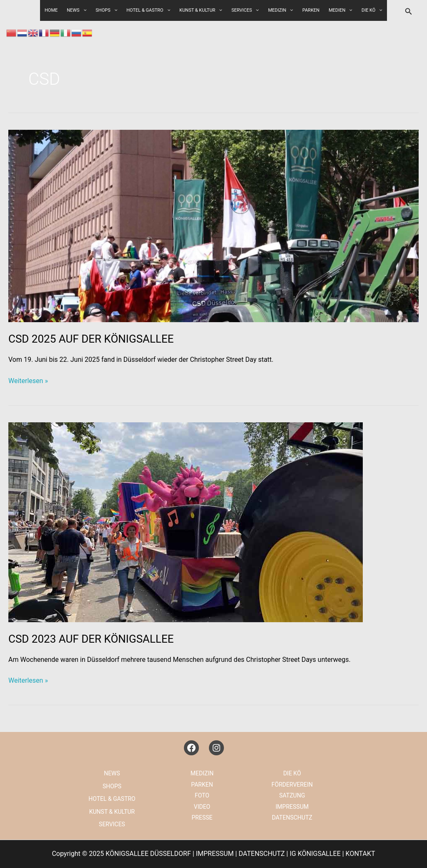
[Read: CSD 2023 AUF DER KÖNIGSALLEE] (186, 522)
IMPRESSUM (292, 807)
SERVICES (245, 10)
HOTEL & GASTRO (148, 10)
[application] (114, 10)
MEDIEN (340, 10)
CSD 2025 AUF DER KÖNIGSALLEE (91, 339)
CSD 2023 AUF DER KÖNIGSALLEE (91, 639)
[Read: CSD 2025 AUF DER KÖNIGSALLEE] (213, 226)
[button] (409, 11)
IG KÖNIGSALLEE (315, 854)
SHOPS (106, 10)
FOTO (202, 795)
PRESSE (202, 818)
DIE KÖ (372, 10)
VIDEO (202, 807)
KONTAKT (360, 854)
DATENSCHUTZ (292, 818)
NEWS (112, 773)
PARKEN (311, 10)
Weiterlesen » (28, 381)
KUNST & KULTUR (201, 10)
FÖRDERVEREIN (292, 785)
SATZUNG (292, 795)
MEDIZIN (281, 10)
